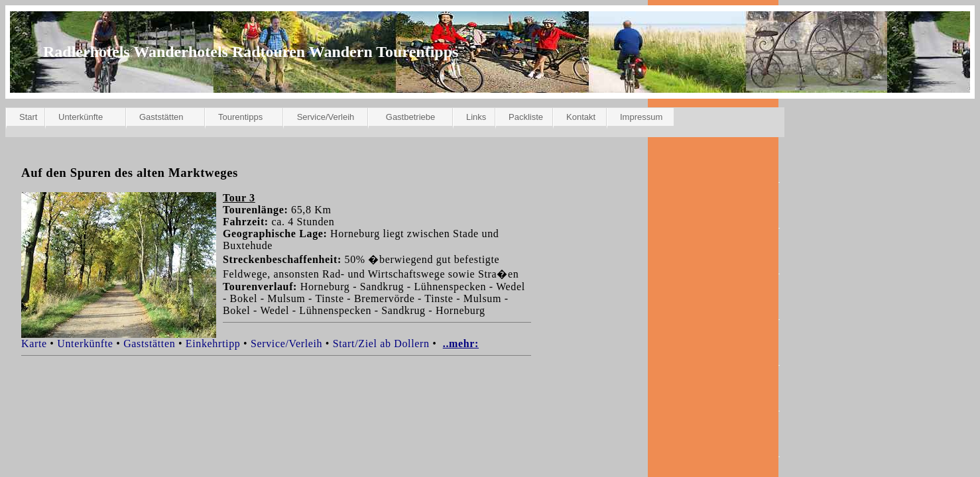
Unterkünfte (81, 117)
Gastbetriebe (410, 117)
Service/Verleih (326, 117)
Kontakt (581, 117)
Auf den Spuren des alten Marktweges (130, 173)
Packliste (526, 117)
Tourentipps (240, 117)
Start (28, 117)
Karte (34, 344)
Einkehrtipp (213, 344)
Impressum (641, 117)
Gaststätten (161, 117)
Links (476, 117)
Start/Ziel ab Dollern (381, 344)
